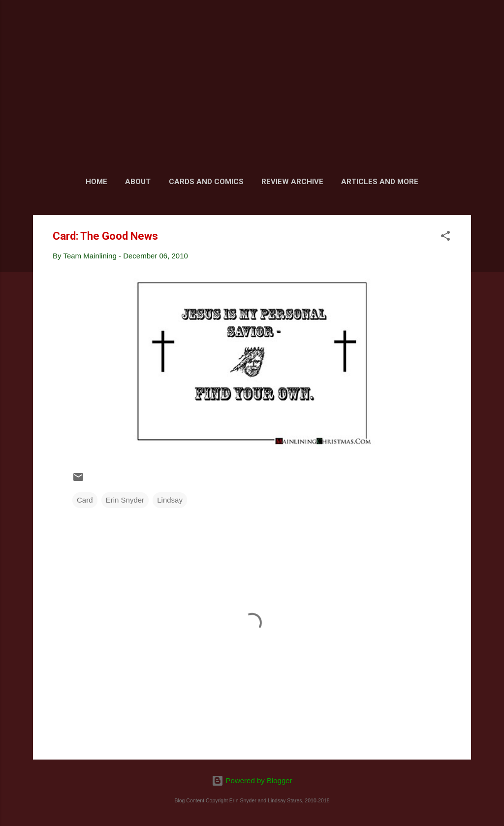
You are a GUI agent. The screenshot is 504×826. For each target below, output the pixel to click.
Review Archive (292, 182)
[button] (445, 238)
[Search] (465, 27)
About (138, 182)
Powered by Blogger (252, 780)
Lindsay (170, 500)
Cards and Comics (206, 182)
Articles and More (380, 182)
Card (85, 500)
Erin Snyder (125, 500)
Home (96, 182)
